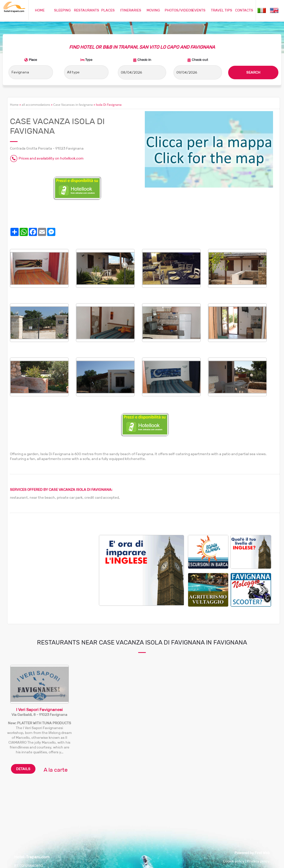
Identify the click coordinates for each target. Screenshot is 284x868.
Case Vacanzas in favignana (73, 105)
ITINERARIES (131, 10)
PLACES (108, 10)
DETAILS (23, 769)
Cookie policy (234, 861)
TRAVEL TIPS (222, 10)
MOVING (153, 10)
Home (14, 105)
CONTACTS (244, 10)
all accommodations (36, 105)
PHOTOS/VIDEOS (179, 10)
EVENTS (199, 10)
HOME (40, 10)
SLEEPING (62, 10)
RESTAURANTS (87, 10)
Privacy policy (258, 861)
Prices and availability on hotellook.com (51, 159)
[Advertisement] (54, 571)
